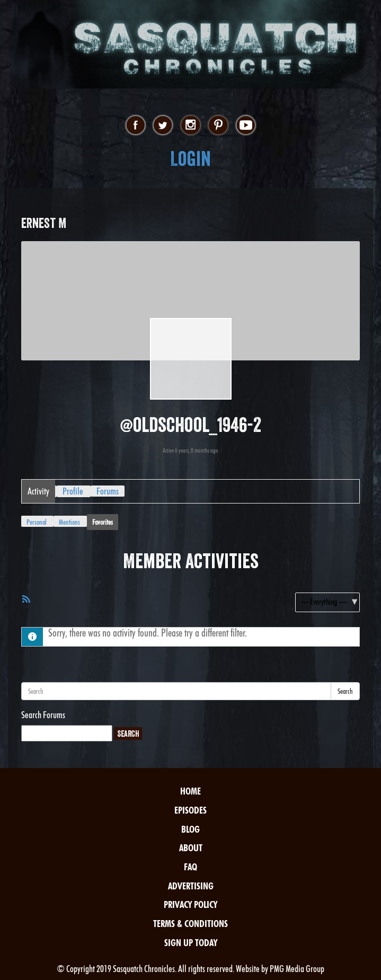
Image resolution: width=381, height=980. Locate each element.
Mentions (69, 522)
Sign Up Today (191, 943)
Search (345, 691)
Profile (73, 491)
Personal (37, 522)
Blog (190, 829)
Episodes (190, 810)
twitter (163, 126)
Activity (38, 491)
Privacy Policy (190, 904)
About (191, 848)
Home (190, 791)
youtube (246, 126)
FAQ (190, 867)
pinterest (218, 126)
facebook (135, 126)
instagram (190, 126)
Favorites (103, 522)
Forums (108, 491)
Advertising (191, 886)
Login (190, 159)
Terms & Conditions (190, 924)
